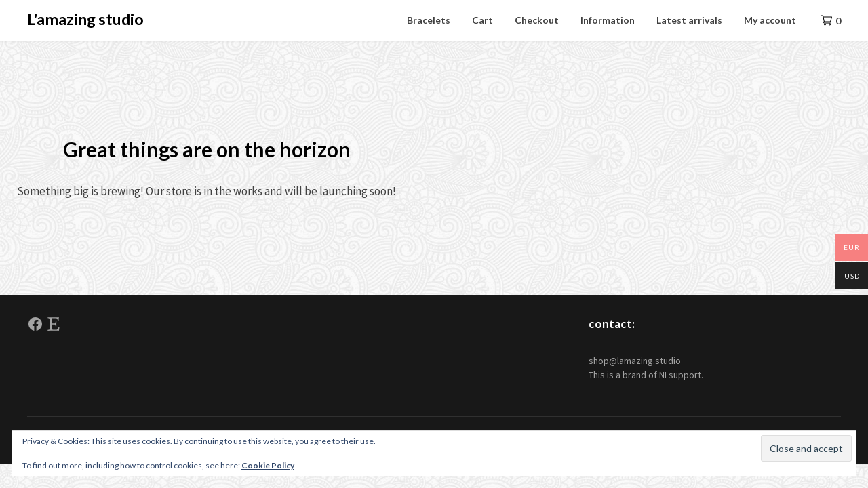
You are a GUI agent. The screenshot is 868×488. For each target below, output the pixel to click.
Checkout (537, 20)
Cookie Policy (268, 465)
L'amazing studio (85, 19)
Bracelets (429, 20)
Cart (482, 20)
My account (770, 20)
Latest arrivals (689, 20)
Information (608, 20)
